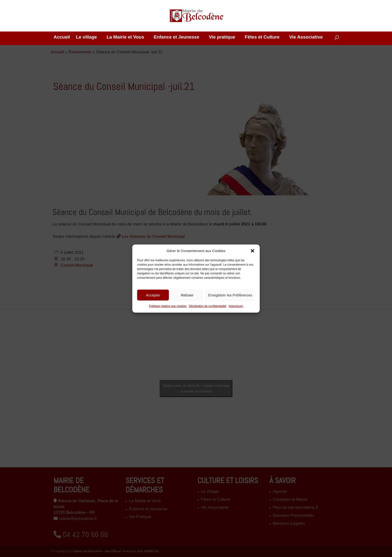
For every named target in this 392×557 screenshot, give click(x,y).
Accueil (62, 37)
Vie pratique (222, 37)
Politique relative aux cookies (168, 306)
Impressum (236, 306)
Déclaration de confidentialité (208, 306)
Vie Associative (306, 37)
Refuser (187, 295)
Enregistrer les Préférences (230, 295)
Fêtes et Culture (262, 37)
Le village (87, 37)
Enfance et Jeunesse (176, 37)
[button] (252, 251)
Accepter (153, 295)
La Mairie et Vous (125, 37)
